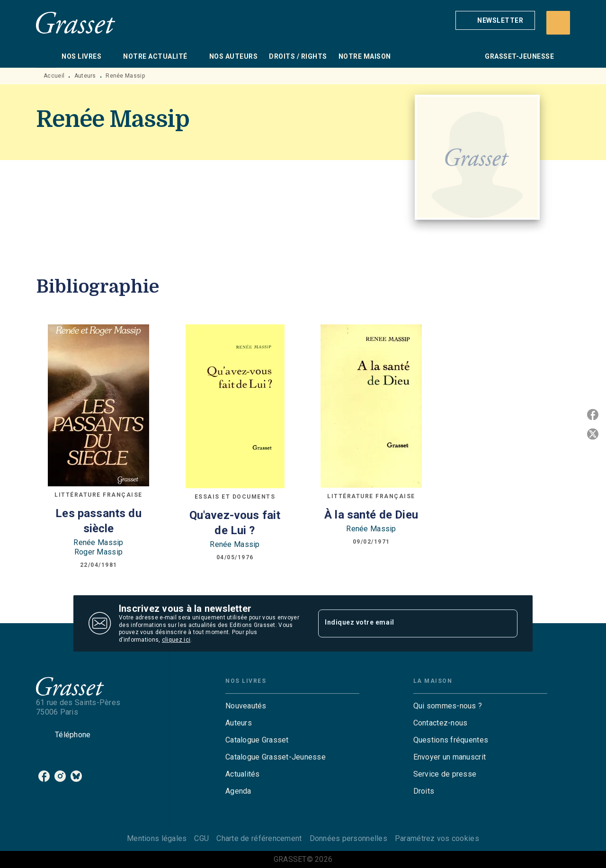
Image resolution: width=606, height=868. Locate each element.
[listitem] (44, 776)
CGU (201, 838)
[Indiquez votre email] (406, 623)
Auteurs (85, 76)
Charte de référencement (259, 838)
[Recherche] (558, 23)
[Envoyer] (506, 624)
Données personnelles (348, 838)
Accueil (54, 76)
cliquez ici (176, 640)
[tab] (46, 56)
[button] (495, 20)
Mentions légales (157, 838)
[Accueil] (76, 22)
